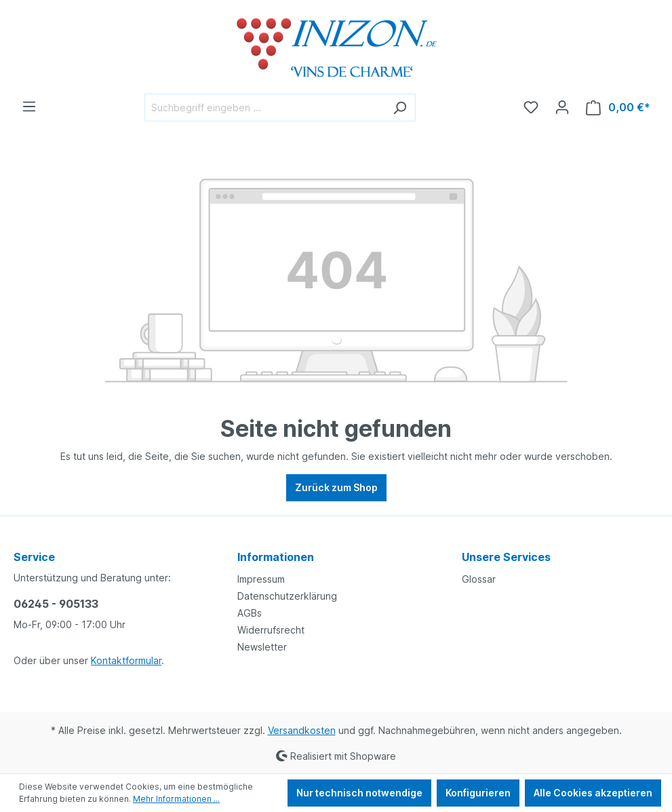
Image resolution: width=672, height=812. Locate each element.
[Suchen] (400, 108)
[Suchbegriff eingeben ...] (264, 108)
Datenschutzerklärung (287, 596)
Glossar (479, 579)
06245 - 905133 (56, 604)
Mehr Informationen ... (176, 799)
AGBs (250, 613)
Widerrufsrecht (271, 630)
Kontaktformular (126, 660)
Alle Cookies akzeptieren (593, 793)
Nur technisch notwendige (359, 793)
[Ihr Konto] (562, 107)
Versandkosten (302, 730)
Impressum (261, 579)
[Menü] (29, 107)
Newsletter (262, 647)
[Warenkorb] (618, 108)
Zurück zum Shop (336, 487)
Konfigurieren (478, 793)
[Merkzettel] (531, 107)
